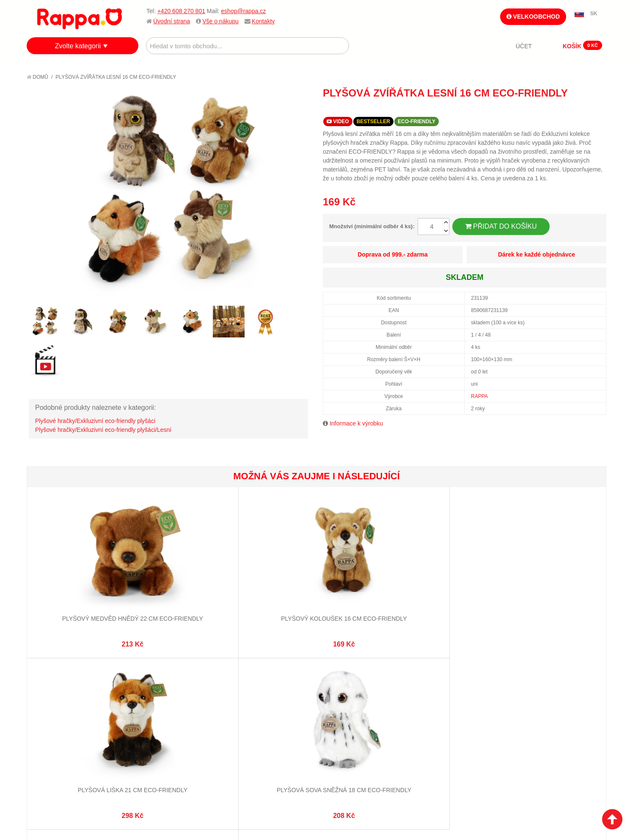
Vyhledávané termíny (162, 692)
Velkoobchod (533, 17)
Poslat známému (564, 108)
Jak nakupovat (56, 692)
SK (594, 14)
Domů (37, 77)
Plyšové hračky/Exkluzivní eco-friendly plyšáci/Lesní (103, 430)
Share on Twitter (598, 108)
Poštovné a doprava (65, 713)
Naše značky (54, 734)
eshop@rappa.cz (243, 11)
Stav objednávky (251, 692)
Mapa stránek (151, 682)
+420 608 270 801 (181, 11)
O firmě (46, 682)
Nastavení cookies (296, 793)
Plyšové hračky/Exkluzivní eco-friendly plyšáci (95, 421)
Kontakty (263, 21)
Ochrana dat (54, 724)
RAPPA (479, 396)
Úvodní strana (172, 21)
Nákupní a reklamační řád (72, 703)
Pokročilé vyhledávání (164, 703)
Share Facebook (581, 108)
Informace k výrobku (356, 423)
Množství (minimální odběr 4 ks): (372, 226)
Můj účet (240, 682)
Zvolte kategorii (78, 46)
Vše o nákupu (220, 21)
